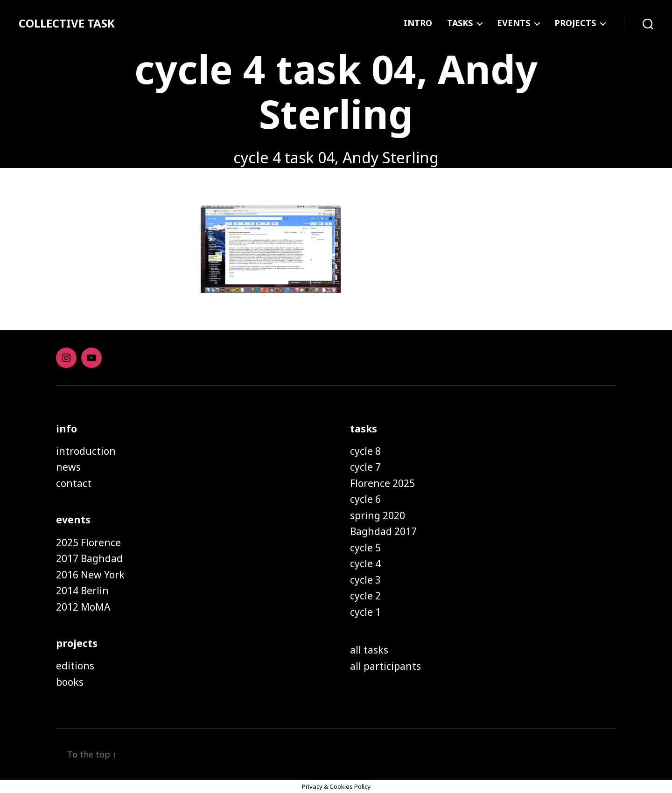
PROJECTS (575, 23)
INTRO (418, 23)
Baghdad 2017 (383, 531)
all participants (385, 666)
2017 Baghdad (89, 558)
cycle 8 (365, 451)
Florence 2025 (382, 483)
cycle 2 (365, 596)
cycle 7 (365, 467)
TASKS (460, 23)
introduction (86, 451)
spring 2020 (378, 515)
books (70, 682)
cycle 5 (365, 548)
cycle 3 (365, 580)
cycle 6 (365, 499)
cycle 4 (365, 563)
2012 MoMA (83, 607)
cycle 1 (365, 612)
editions (75, 666)
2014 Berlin (82, 591)
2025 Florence (88, 543)
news (68, 467)
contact (74, 483)
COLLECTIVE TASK (67, 23)
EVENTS (514, 23)
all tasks (369, 650)
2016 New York (90, 575)
